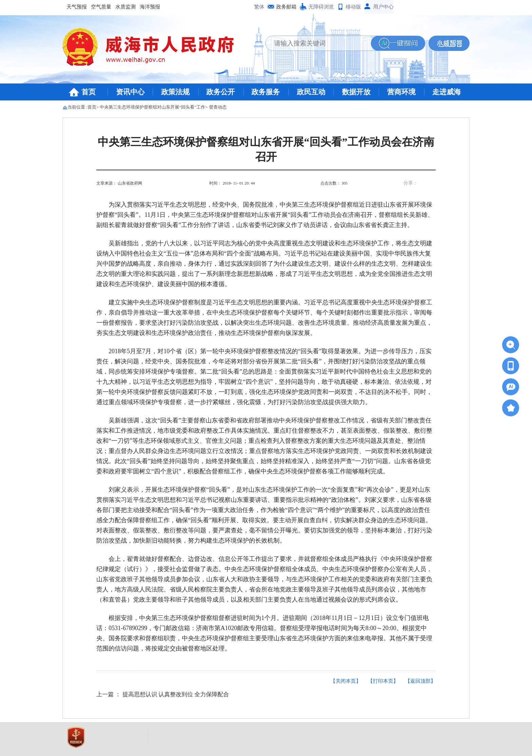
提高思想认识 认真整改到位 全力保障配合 (176, 694)
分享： (411, 183)
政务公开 (221, 92)
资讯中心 (130, 92)
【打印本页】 (383, 681)
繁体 (259, 7)
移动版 (353, 7)
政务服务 (266, 92)
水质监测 (126, 7)
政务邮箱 (286, 7)
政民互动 (311, 92)
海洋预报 (150, 7)
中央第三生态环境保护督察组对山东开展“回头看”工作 (153, 107)
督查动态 (218, 107)
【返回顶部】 (420, 681)
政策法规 (175, 92)
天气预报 (77, 7)
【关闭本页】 (346, 681)
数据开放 (356, 92)
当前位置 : (78, 107)
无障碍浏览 (321, 7)
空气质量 (101, 7)
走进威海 (446, 92)
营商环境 (401, 92)
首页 (89, 92)
